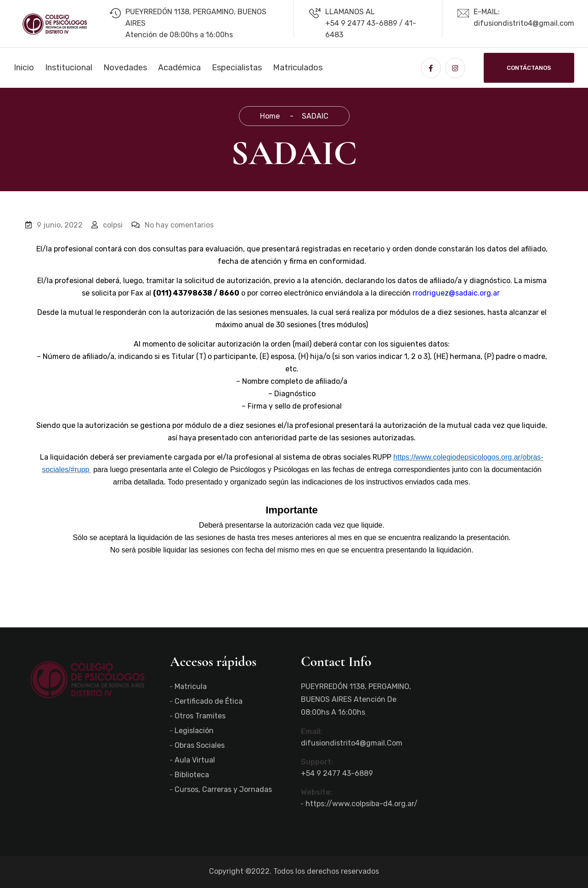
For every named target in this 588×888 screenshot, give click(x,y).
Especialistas (237, 68)
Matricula (191, 686)
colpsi (107, 225)
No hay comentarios (172, 225)
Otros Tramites (200, 716)
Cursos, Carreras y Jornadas (223, 789)
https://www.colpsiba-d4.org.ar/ (362, 804)
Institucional (69, 68)
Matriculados (298, 68)
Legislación (194, 731)
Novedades (125, 68)
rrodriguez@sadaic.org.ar (456, 293)
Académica (179, 68)
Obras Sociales (200, 745)
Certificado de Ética (209, 701)
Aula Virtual (195, 760)
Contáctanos (529, 68)
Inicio (24, 68)
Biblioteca (192, 775)
